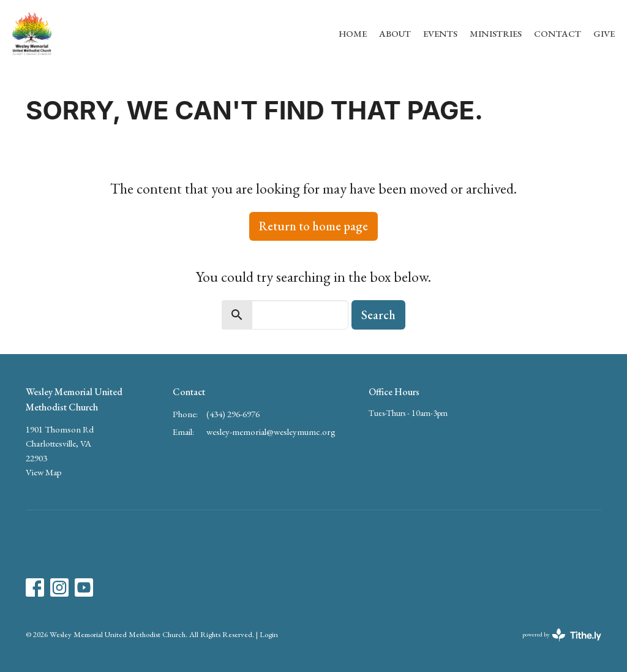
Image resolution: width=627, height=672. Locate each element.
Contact (558, 33)
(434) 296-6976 (233, 414)
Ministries (496, 33)
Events (440, 33)
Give (604, 33)
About (395, 33)
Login (269, 634)
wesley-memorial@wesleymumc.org (271, 432)
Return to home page (313, 226)
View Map (44, 472)
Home (353, 33)
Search (378, 315)
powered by (562, 635)
